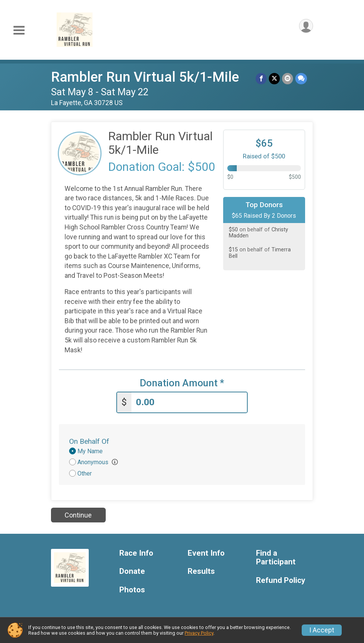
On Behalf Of (89, 441)
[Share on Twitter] (274, 78)
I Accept (322, 630)
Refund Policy (281, 580)
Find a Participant (276, 558)
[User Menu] (306, 26)
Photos (132, 590)
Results (201, 571)
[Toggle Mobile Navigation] (19, 30)
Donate (132, 571)
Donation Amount (182, 383)
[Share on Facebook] (261, 78)
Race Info (136, 553)
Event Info (206, 553)
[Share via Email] (288, 78)
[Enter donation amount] (189, 402)
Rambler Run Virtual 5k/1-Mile (145, 77)
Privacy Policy (199, 633)
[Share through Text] (301, 78)
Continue (78, 515)
